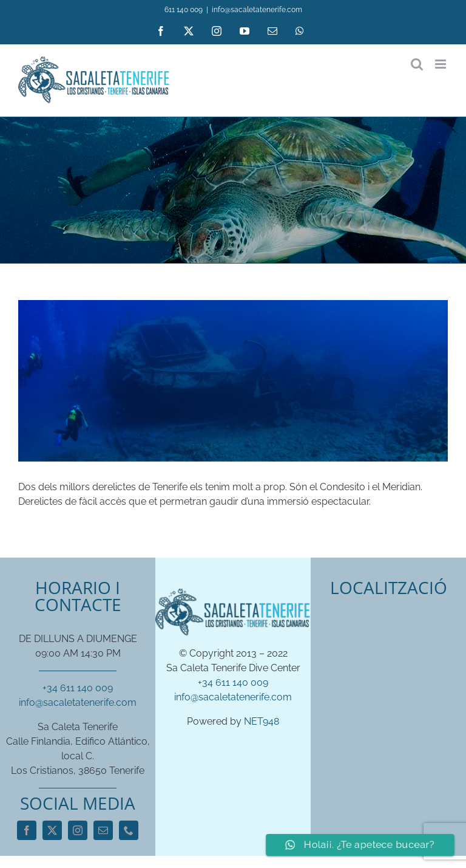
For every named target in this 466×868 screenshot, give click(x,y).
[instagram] (78, 830)
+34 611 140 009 (78, 688)
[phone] (129, 830)
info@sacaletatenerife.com (257, 10)
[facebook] (27, 830)
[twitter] (52, 830)
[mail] (103, 830)
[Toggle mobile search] (417, 64)
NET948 (262, 721)
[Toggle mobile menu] (441, 64)
